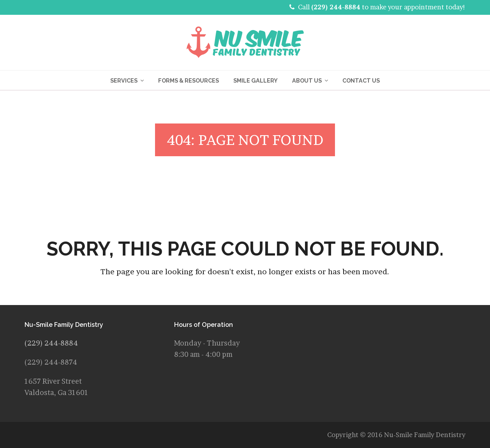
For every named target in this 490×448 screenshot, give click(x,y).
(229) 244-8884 (336, 7)
